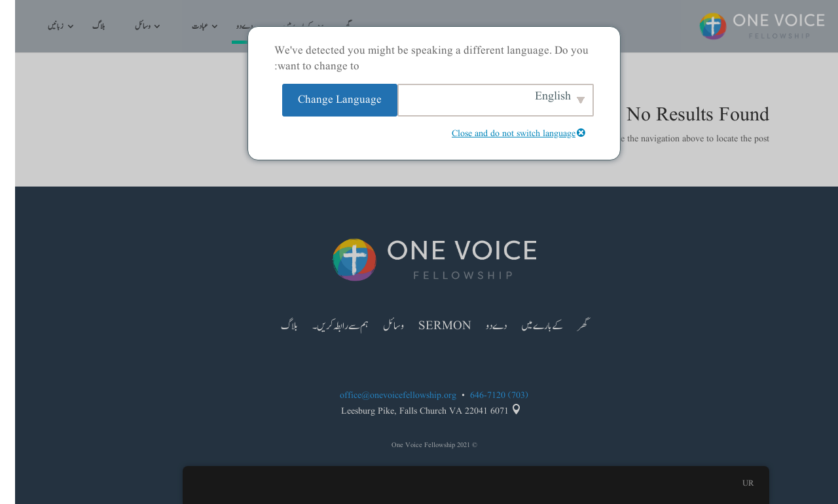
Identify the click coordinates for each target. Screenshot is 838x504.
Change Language (325, 100)
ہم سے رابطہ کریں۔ (325, 328)
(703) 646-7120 (484, 395)
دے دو (229, 27)
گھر (567, 328)
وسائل (128, 27)
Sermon (430, 328)
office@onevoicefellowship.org (383, 395)
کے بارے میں (527, 328)
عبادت (185, 27)
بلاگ (83, 27)
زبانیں (41, 27)
